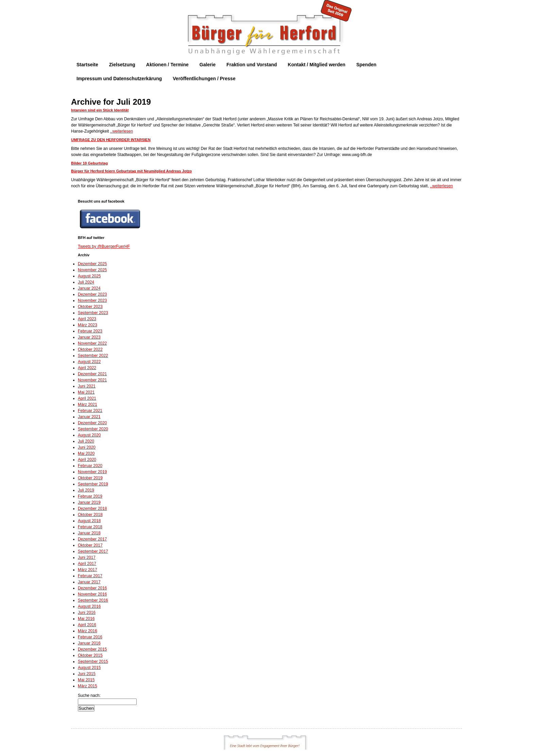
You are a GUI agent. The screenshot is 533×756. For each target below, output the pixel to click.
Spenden (366, 65)
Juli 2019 (86, 490)
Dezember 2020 (92, 423)
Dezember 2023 (92, 294)
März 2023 (88, 325)
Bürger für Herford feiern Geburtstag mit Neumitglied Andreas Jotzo (131, 171)
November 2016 (92, 594)
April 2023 (87, 319)
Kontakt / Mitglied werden (317, 65)
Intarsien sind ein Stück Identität (100, 110)
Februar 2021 (90, 411)
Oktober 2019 (90, 478)
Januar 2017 (89, 582)
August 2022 (89, 362)
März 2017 (88, 570)
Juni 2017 (87, 557)
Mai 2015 (86, 680)
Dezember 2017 (92, 539)
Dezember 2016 (92, 588)
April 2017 (87, 564)
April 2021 (87, 398)
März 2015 (88, 686)
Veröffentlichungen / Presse (204, 79)
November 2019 (92, 472)
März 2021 (88, 405)
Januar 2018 (89, 533)
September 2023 (93, 313)
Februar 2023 (90, 331)
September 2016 (93, 600)
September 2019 (93, 484)
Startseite (87, 65)
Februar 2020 (90, 466)
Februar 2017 (90, 576)
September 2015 (93, 661)
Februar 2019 (90, 496)
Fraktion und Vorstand (252, 65)
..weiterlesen (122, 131)
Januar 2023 (89, 337)
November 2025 (92, 270)
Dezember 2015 (92, 649)
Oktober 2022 (90, 349)
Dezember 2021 (92, 374)
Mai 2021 (86, 392)
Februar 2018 (90, 527)
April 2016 (87, 625)
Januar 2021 (89, 417)
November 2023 (92, 300)
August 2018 (89, 521)
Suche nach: (89, 695)
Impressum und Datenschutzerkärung (119, 79)
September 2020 (93, 429)
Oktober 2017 (90, 545)
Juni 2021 (87, 386)
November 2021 (92, 380)
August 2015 (89, 668)
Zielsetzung (122, 65)
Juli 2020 (86, 441)
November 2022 (92, 343)
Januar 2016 (89, 643)
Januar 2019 (89, 502)
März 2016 (88, 631)
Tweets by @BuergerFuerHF (104, 246)
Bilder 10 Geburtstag (89, 163)
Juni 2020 (87, 447)
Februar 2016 (90, 637)
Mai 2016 (86, 619)
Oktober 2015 (90, 655)
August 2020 (89, 435)
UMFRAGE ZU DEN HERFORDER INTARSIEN (111, 140)
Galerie (208, 65)
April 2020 (87, 460)
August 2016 (89, 606)
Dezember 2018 (92, 509)
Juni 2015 (87, 674)
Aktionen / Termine (167, 65)
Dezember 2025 (92, 264)
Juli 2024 (86, 282)
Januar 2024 (89, 288)
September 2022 (93, 356)
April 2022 (87, 368)
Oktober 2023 (90, 307)
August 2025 (89, 276)
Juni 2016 (87, 613)
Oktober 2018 (90, 515)
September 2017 (93, 551)
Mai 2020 (86, 453)
